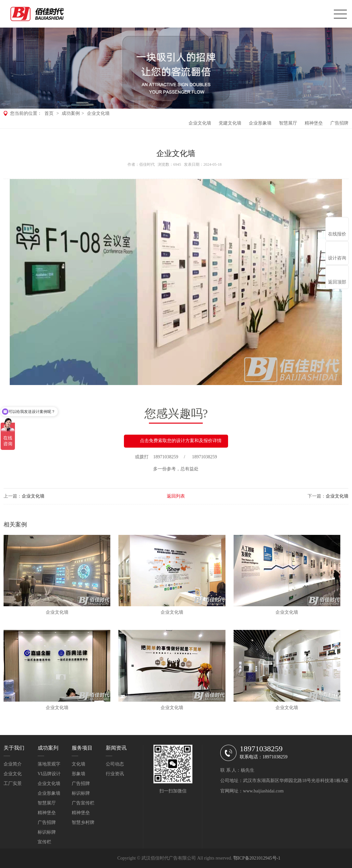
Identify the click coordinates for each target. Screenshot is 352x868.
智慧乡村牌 (83, 822)
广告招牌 (339, 123)
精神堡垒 (314, 123)
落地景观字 (49, 764)
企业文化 (13, 774)
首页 (49, 113)
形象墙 (79, 774)
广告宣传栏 (83, 803)
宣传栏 (44, 842)
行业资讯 (115, 774)
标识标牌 (47, 832)
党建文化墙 (230, 123)
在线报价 (337, 234)
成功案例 (71, 113)
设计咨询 (337, 258)
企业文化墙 (98, 113)
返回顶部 (337, 282)
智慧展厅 (288, 123)
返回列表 (176, 496)
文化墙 (79, 764)
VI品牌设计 (49, 774)
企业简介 (13, 764)
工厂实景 (13, 784)
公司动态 (115, 764)
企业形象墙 (260, 123)
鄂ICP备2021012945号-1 (257, 858)
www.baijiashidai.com (263, 791)
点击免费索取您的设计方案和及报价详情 (176, 441)
